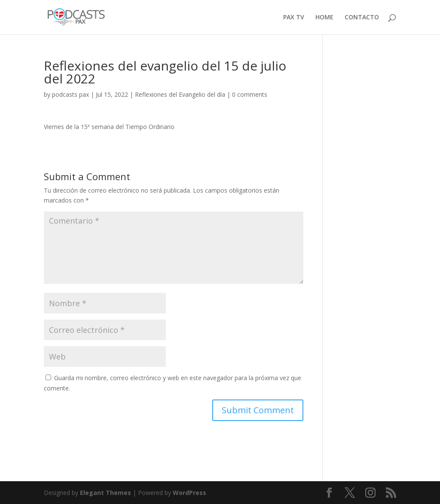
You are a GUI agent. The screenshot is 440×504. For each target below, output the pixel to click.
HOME (324, 18)
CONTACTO (362, 18)
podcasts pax (70, 94)
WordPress (189, 493)
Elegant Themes (105, 493)
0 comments (250, 94)
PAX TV (294, 18)
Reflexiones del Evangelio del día (180, 94)
